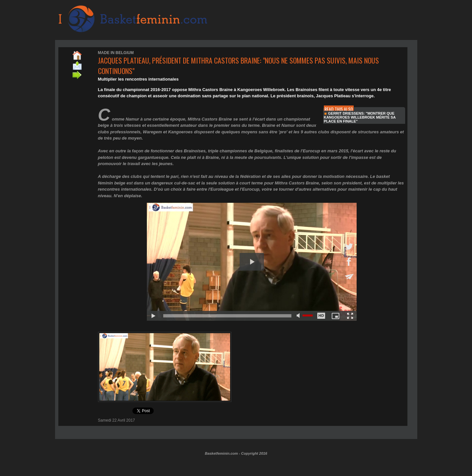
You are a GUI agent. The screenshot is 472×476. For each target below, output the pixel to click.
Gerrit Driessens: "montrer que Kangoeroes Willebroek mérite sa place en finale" (360, 117)
